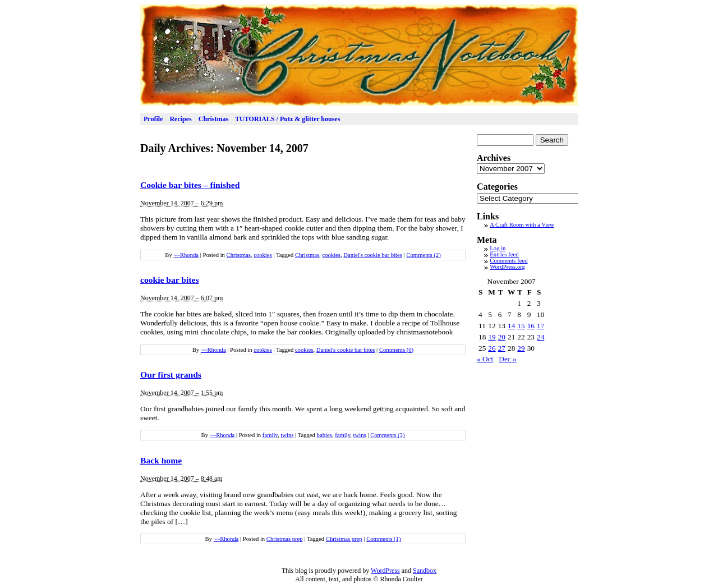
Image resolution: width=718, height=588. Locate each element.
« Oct (485, 359)
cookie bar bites (170, 280)
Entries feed (504, 254)
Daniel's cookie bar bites (373, 255)
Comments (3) (387, 435)
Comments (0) (396, 350)
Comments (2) (423, 255)
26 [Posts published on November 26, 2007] (492, 348)
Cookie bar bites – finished (190, 185)
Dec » (507, 359)
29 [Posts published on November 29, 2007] (521, 348)
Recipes (180, 119)
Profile (153, 119)
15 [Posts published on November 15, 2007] (521, 326)
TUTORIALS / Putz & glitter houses (287, 119)
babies (325, 435)
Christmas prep (285, 539)
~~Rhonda (186, 255)
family (270, 435)
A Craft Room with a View (522, 225)
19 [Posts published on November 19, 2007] (492, 337)
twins (287, 435)
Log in (498, 248)
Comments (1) (383, 539)
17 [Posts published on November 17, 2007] (540, 326)
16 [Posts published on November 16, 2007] (531, 326)
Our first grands (171, 375)
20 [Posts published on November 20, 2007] (502, 337)
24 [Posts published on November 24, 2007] (540, 337)
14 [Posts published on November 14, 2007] (511, 326)
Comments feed (508, 261)
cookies (263, 255)
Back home (161, 460)
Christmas (213, 119)
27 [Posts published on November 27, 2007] (502, 348)
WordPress (385, 571)
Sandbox (425, 571)
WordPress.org (507, 267)
